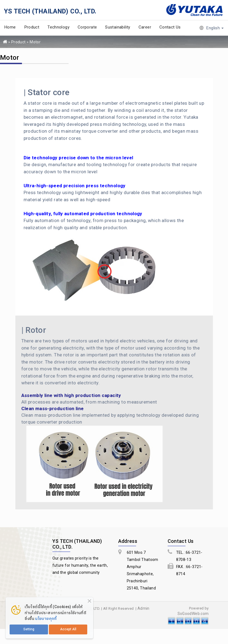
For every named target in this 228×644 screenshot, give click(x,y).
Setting (29, 629)
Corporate (87, 27)
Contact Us (170, 27)
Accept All (68, 629)
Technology (58, 27)
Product (32, 27)
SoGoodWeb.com (193, 614)
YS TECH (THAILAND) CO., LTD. (50, 11)
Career (145, 27)
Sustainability (118, 27)
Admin (143, 608)
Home (10, 27)
